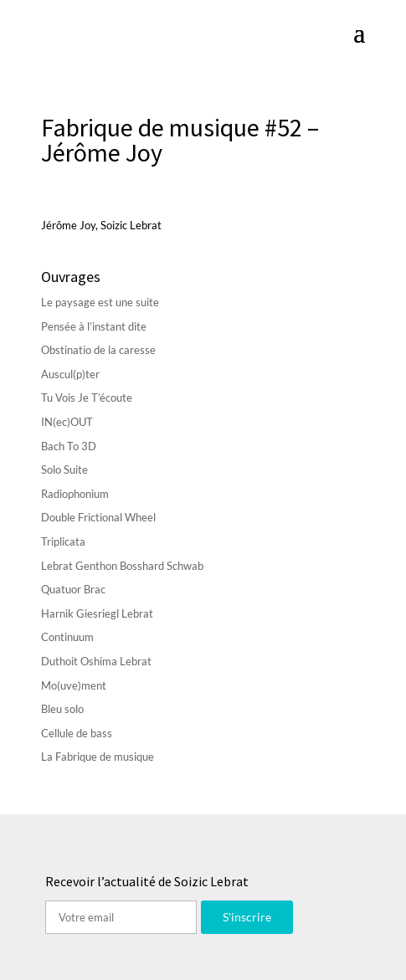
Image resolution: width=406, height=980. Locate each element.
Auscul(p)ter (70, 374)
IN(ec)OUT (67, 422)
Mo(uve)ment (74, 685)
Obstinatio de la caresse (98, 350)
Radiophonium (75, 494)
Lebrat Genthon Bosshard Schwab (122, 566)
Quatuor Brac (73, 589)
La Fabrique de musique (98, 757)
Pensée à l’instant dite (94, 326)
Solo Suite (64, 469)
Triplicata (63, 541)
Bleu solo (62, 709)
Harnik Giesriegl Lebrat (97, 613)
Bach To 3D (69, 446)
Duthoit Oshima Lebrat (96, 661)
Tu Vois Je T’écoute (87, 398)
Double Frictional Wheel (98, 517)
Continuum (67, 637)
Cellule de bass (77, 733)
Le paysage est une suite (100, 302)
